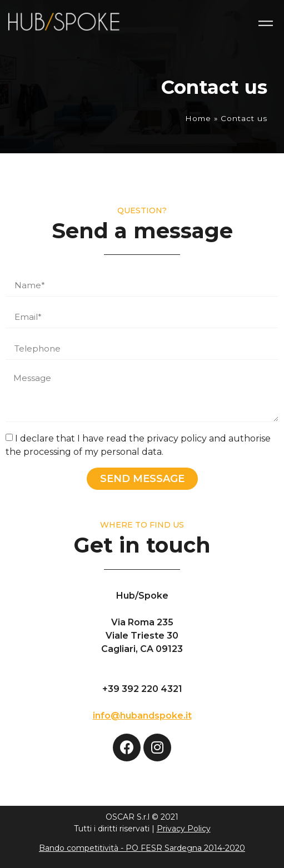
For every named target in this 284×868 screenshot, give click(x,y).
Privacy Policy (184, 829)
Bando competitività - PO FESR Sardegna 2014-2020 (142, 848)
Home (198, 118)
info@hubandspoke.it (142, 716)
